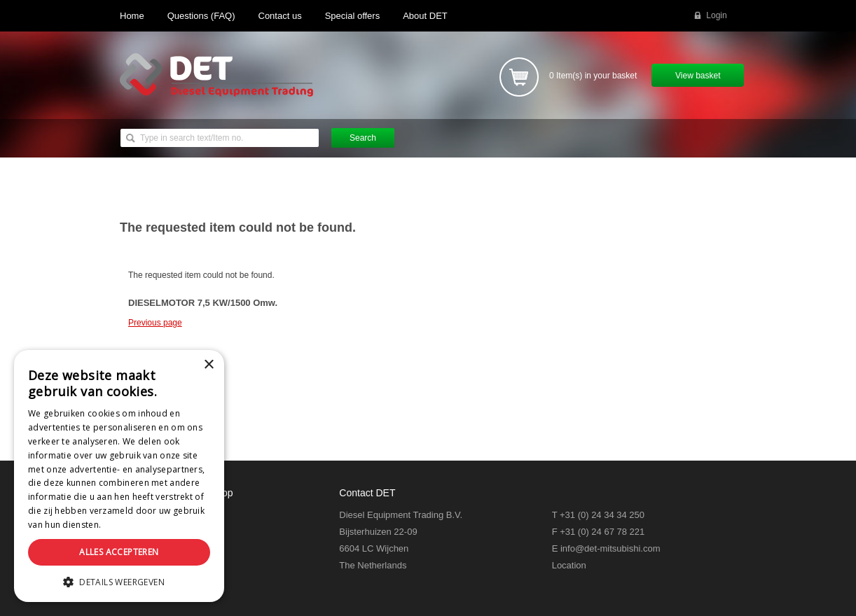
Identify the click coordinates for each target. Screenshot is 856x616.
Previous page (155, 323)
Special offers (353, 16)
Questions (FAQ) (201, 16)
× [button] (208, 365)
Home (132, 16)
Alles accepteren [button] (119, 552)
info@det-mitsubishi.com (610, 548)
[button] (119, 581)
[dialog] (119, 476)
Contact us (280, 16)
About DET (425, 16)
